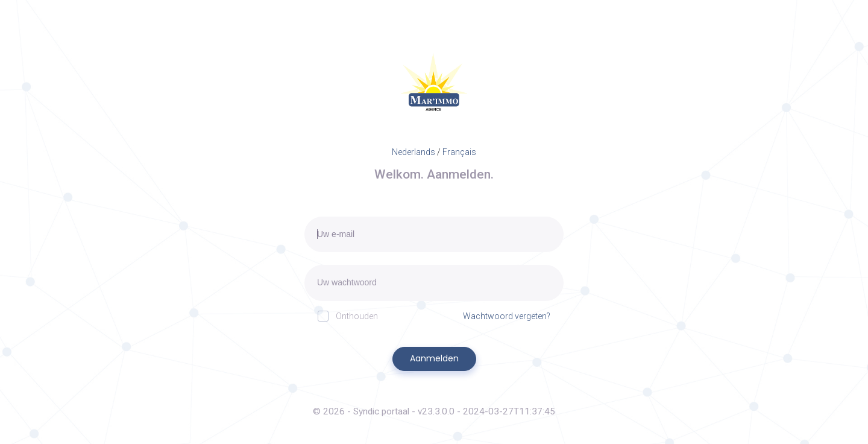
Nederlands (414, 152)
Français (459, 152)
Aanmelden (434, 358)
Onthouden (348, 316)
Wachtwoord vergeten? (507, 316)
